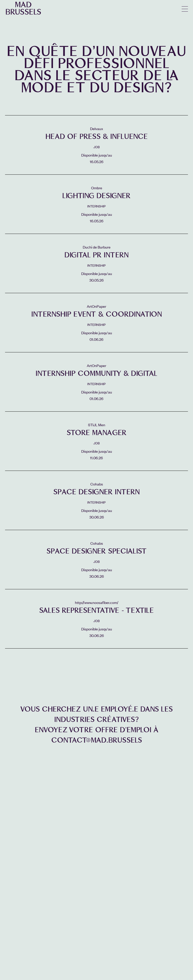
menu (185, 9)
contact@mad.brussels (97, 740)
